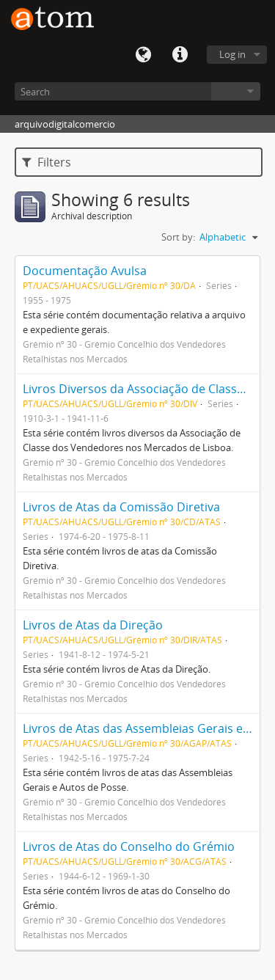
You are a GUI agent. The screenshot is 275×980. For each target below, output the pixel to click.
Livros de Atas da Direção (93, 625)
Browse (236, 91)
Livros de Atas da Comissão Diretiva (121, 507)
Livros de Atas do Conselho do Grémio (129, 846)
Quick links (180, 55)
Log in (232, 54)
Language (143, 55)
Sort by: (178, 237)
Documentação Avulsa (85, 271)
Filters (47, 162)
